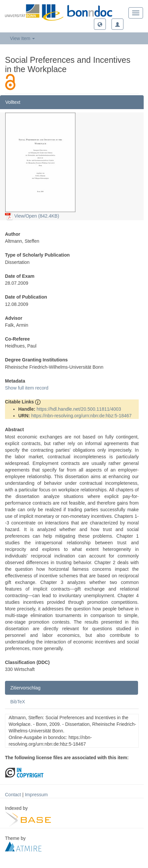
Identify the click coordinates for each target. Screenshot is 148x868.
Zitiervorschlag (25, 688)
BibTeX (18, 702)
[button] (100, 24)
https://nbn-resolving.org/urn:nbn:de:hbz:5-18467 (81, 416)
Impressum (36, 795)
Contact (13, 795)
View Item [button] (22, 38)
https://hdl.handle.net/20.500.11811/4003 (79, 409)
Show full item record (27, 388)
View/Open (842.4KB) (32, 216)
